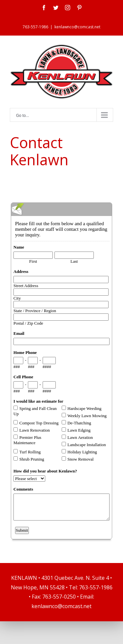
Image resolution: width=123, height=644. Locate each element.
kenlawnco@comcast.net (77, 27)
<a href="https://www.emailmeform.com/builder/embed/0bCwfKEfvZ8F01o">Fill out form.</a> (61, 370)
